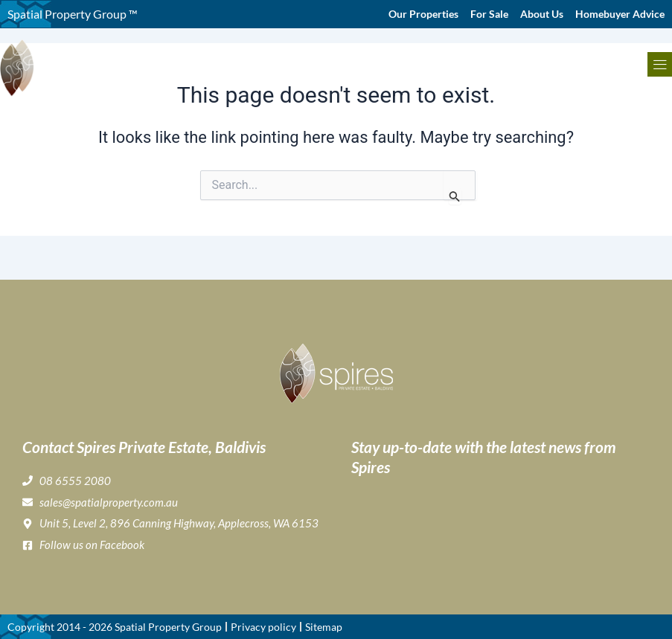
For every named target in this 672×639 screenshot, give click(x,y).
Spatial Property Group (168, 627)
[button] (660, 64)
